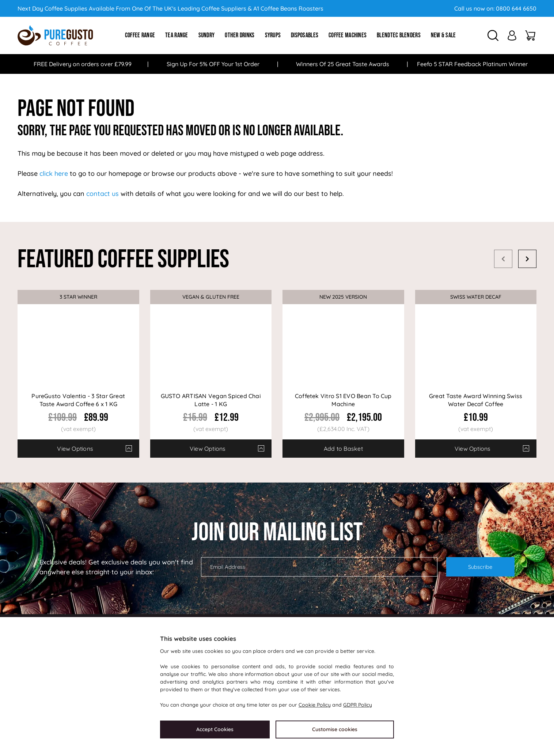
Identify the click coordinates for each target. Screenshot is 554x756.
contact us (103, 194)
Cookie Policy (315, 705)
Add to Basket (343, 449)
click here (54, 173)
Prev (503, 259)
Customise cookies (335, 729)
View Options (75, 449)
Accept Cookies (215, 729)
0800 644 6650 (516, 8)
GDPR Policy (358, 705)
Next (527, 259)
